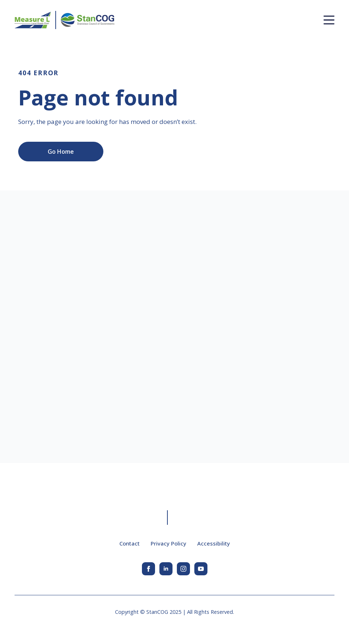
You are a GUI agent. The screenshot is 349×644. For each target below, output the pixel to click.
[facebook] (148, 569)
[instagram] (183, 569)
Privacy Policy (168, 543)
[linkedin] (166, 569)
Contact (130, 543)
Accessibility (214, 543)
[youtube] (201, 569)
